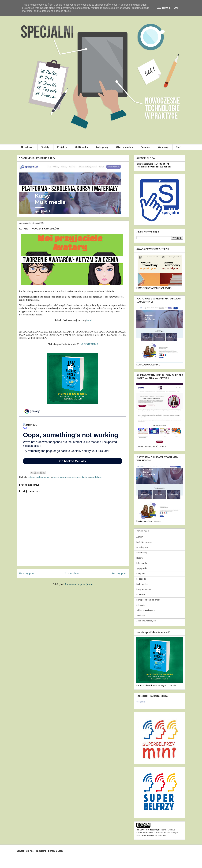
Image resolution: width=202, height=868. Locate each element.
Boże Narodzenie (144, 542)
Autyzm (140, 537)
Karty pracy (102, 147)
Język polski (142, 568)
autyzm (31, 477)
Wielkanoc (141, 616)
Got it (177, 8)
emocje (73, 477)
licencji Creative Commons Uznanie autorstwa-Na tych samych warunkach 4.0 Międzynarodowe (157, 833)
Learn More (164, 8)
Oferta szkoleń (125, 147)
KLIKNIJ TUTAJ (89, 344)
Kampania (141, 574)
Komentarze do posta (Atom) (79, 584)
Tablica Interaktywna (146, 610)
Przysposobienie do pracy (148, 600)
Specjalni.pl (141, 702)
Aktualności (27, 147)
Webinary (163, 147)
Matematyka (142, 584)
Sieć (179, 147)
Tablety (45, 147)
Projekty (62, 147)
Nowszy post (27, 574)
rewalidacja (96, 477)
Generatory (142, 553)
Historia (140, 558)
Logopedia (141, 579)
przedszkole (83, 477)
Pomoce (145, 147)
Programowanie (144, 589)
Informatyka (142, 563)
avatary (39, 477)
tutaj (89, 320)
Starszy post (119, 574)
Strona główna (73, 574)
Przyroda (141, 595)
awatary (48, 477)
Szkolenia (141, 605)
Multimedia (81, 147)
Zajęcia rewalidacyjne (146, 621)
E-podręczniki (142, 548)
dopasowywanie (60, 477)
